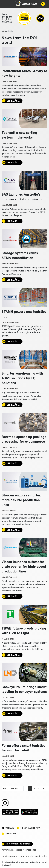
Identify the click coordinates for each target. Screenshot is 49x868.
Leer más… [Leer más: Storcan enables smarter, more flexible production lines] (13, 530)
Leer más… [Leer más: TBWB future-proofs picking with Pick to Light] (13, 655)
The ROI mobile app (30, 828)
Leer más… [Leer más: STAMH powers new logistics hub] (13, 341)
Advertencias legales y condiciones (19, 850)
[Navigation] (40, 18)
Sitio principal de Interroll (18, 844)
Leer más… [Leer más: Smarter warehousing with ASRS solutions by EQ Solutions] (13, 405)
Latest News (29, 4)
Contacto (10, 834)
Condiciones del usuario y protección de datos (24, 856)
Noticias (9, 828)
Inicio (5, 789)
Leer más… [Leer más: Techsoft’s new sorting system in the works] (13, 163)
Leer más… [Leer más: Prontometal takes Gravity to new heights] (13, 101)
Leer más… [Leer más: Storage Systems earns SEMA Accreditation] (13, 280)
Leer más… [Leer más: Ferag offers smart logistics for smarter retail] (13, 775)
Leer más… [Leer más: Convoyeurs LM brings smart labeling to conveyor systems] (13, 714)
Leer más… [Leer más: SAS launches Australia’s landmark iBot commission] (13, 221)
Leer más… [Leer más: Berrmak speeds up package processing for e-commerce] (13, 463)
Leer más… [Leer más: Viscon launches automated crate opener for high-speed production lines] (13, 596)
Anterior (14, 789)
